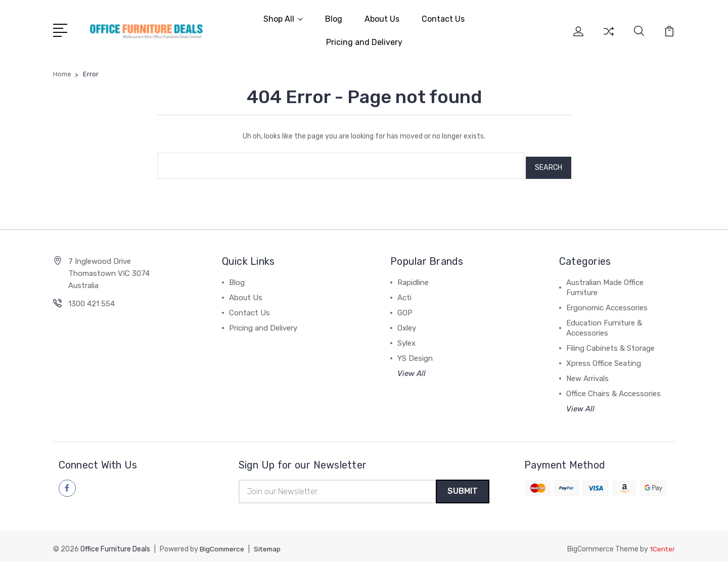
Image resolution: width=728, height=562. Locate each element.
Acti (404, 292)
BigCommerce (223, 545)
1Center (662, 545)
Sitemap (270, 545)
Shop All (283, 18)
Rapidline (413, 277)
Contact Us (443, 18)
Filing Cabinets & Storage (610, 343)
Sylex (406, 338)
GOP (405, 307)
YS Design (415, 353)
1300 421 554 (92, 298)
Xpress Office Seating (604, 358)
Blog (334, 18)
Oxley (407, 322)
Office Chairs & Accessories (613, 388)
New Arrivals (587, 373)
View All (412, 368)
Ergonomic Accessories (607, 302)
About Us (382, 18)
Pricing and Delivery (364, 41)
